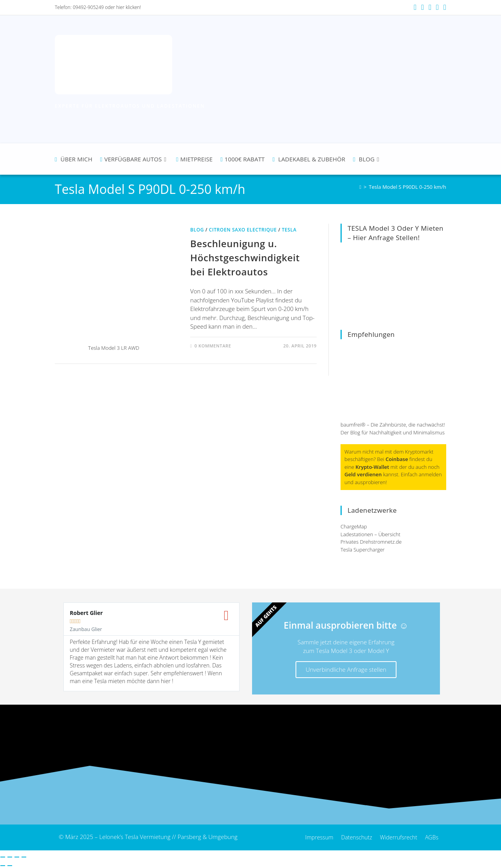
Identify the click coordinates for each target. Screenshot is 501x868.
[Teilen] (17, 857)
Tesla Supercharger (363, 550)
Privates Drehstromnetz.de (371, 542)
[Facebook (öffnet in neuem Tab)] (415, 7)
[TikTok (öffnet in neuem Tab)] (444, 7)
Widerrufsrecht (397, 837)
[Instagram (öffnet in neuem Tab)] (423, 7)
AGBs (431, 837)
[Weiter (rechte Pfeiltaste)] (10, 866)
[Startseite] (360, 187)
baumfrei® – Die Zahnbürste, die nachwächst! (393, 425)
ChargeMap (354, 526)
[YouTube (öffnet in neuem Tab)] (430, 7)
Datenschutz (352, 837)
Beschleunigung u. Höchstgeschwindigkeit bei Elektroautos (245, 258)
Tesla (289, 230)
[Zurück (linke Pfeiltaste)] (3, 866)
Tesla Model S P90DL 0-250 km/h (407, 187)
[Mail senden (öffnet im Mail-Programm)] (437, 7)
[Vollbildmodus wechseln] (10, 857)
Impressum (313, 837)
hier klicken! (129, 7)
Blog (197, 230)
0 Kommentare (213, 346)
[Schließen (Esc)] (24, 857)
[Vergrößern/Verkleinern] (3, 857)
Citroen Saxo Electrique (243, 230)
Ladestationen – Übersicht (370, 534)
